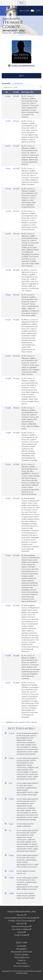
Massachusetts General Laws (22, 952)
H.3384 (8, 408)
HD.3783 (16, 498)
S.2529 (11, 878)
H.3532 (8, 555)
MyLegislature (21, 949)
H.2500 (8, 356)
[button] (6, 733)
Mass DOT (21, 924)
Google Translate (22, 935)
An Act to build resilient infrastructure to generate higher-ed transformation (26, 896)
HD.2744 (16, 189)
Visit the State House (22, 957)
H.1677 (8, 146)
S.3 (10, 830)
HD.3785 (16, 605)
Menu (22, 3)
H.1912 (8, 168)
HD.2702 (16, 408)
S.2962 (12, 893)
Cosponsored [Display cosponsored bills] (17, 84)
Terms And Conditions (22, 966)
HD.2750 (16, 295)
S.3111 (11, 824)
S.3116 (11, 871)
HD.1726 (16, 146)
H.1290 (8, 96)
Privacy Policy (22, 963)
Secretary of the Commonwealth (22, 921)
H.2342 (8, 295)
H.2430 (8, 320)
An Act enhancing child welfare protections (25, 825)
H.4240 (12, 758)
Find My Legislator (22, 955)
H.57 (11, 783)
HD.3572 (16, 464)
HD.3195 (16, 378)
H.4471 (8, 683)
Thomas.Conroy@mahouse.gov (23, 66)
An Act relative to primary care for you (26, 872)
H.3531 (8, 498)
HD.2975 (16, 320)
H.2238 (8, 270)
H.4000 (12, 733)
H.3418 (8, 433)
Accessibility (21, 946)
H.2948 (8, 378)
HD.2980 (16, 656)
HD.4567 (16, 683)
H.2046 (8, 211)
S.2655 (11, 855)
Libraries (21, 932)
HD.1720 (16, 121)
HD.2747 (16, 211)
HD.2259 (16, 270)
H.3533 (8, 605)
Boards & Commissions (21, 926)
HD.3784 (16, 555)
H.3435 (8, 464)
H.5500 (12, 799)
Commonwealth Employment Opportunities (22, 918)
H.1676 (8, 121)
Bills (21, 76)
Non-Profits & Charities (22, 929)
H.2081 (8, 234)
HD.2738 (16, 168)
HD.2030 (16, 234)
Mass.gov (21, 915)
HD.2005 (16, 356)
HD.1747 (16, 96)
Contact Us (21, 960)
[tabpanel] (21, 403)
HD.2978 (16, 433)
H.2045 (8, 189)
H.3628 (8, 656)
